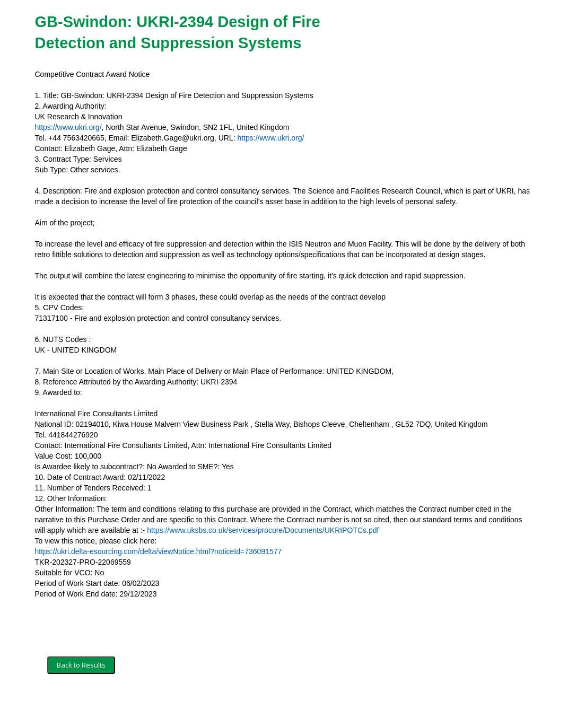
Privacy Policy (181, 705)
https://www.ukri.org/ (68, 127)
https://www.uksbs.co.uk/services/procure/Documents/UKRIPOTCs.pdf (263, 530)
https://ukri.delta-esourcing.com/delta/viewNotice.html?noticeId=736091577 (159, 551)
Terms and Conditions (82, 705)
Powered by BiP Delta (245, 705)
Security (137, 705)
